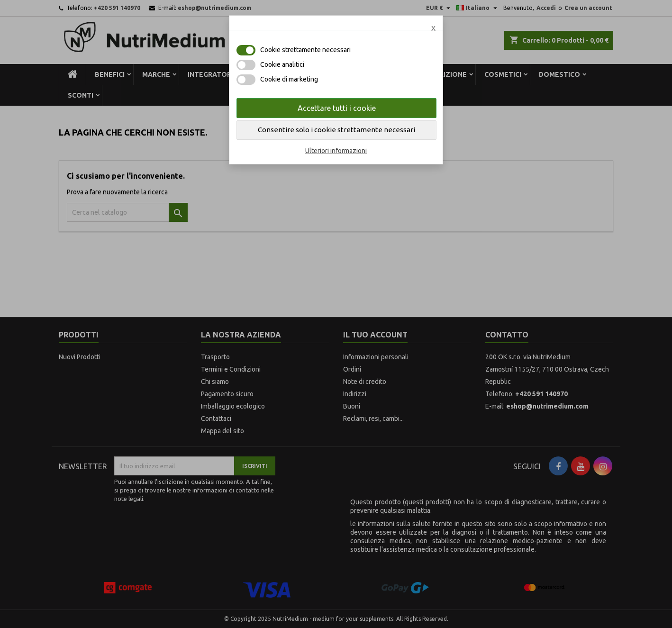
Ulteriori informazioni (336, 151)
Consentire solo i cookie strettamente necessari (336, 130)
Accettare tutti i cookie (337, 108)
